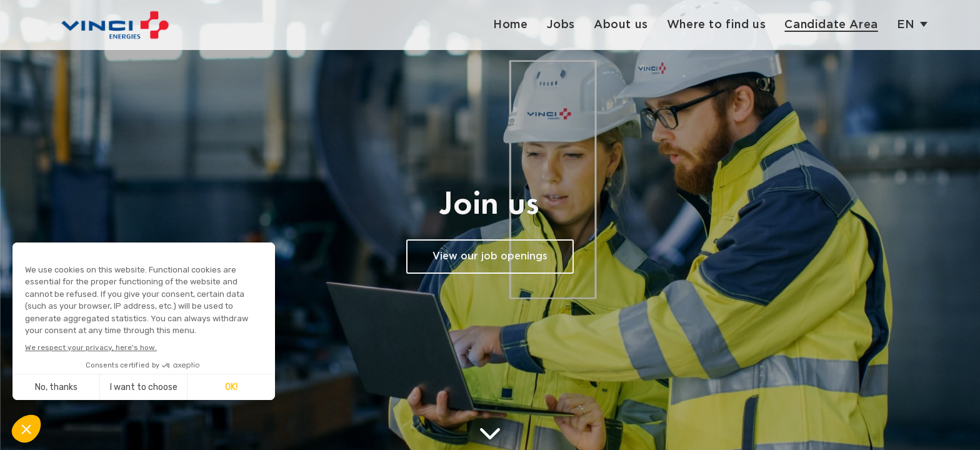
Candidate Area (831, 25)
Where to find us (717, 25)
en (906, 25)
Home (510, 25)
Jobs (561, 25)
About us (621, 25)
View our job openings (490, 257)
